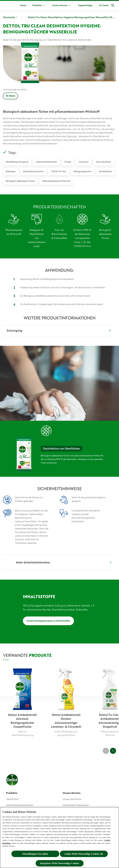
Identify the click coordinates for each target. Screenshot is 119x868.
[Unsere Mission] (60, 5)
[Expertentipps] (85, 5)
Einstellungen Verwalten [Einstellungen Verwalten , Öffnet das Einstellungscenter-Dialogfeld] (35, 854)
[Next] (113, 751)
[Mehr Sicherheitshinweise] (59, 563)
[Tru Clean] (104, 5)
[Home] (23, 5)
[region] (59, 838)
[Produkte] (37, 5)
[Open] (113, 5)
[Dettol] (7, 6)
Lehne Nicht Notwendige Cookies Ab (84, 854)
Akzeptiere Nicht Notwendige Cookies (59, 863)
